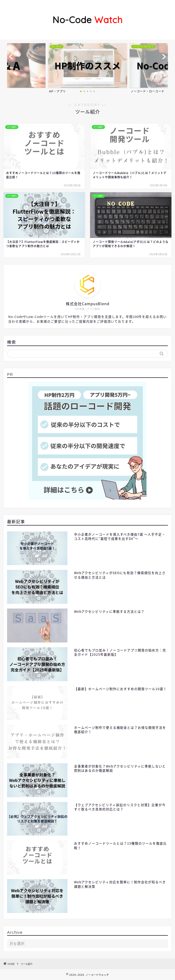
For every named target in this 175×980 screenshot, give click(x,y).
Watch (87, 20)
